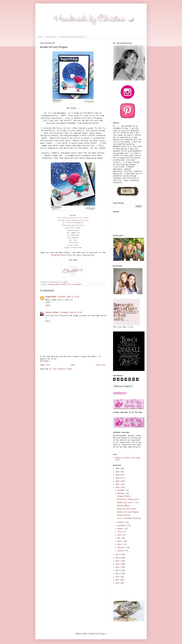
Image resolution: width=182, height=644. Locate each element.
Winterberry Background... (129, 499)
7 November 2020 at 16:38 (71, 312)
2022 (118, 481)
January (121, 551)
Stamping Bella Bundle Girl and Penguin (65, 284)
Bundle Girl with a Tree (128, 502)
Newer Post (45, 365)
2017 (118, 561)
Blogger (102, 634)
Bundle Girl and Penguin (128, 512)
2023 (118, 478)
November (122, 493)
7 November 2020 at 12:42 (68, 297)
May (119, 538)
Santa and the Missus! (127, 509)
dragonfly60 (51, 297)
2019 (118, 555)
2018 (118, 558)
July (120, 532)
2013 (118, 573)
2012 (118, 577)
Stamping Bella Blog (61, 255)
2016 (118, 564)
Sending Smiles (124, 515)
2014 (118, 570)
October (121, 522)
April (120, 541)
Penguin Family (124, 496)
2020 (118, 487)
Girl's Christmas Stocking (129, 518)
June (120, 535)
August (121, 528)
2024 (118, 475)
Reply (48, 305)
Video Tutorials (51, 37)
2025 (118, 472)
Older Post (101, 365)
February (122, 547)
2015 (118, 567)
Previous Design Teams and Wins (72, 37)
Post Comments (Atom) (63, 369)
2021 (118, 484)
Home (40, 37)
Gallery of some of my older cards (128, 459)
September (122, 525)
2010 (118, 583)
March (120, 544)
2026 (118, 468)
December (122, 490)
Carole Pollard (52, 312)
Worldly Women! (124, 506)
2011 (118, 580)
